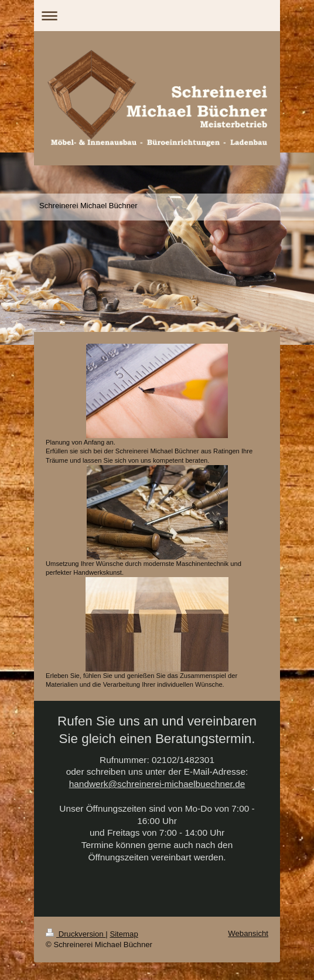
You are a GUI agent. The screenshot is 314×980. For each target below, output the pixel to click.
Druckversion (76, 934)
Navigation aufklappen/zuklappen (157, 16)
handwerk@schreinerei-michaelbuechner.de (157, 784)
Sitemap (124, 934)
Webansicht (248, 933)
